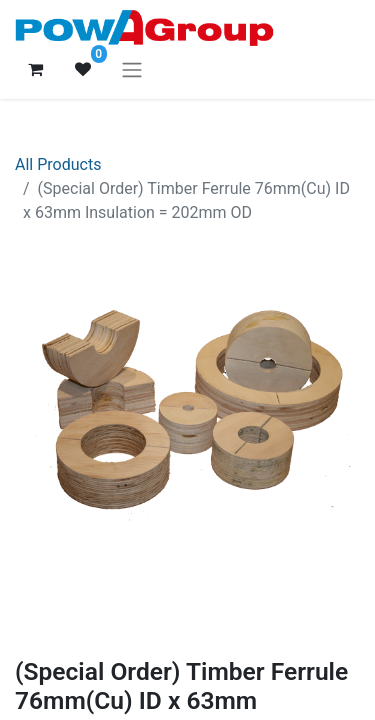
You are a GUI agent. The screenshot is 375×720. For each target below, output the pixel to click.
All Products (58, 164)
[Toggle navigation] (132, 69)
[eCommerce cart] (35, 69)
